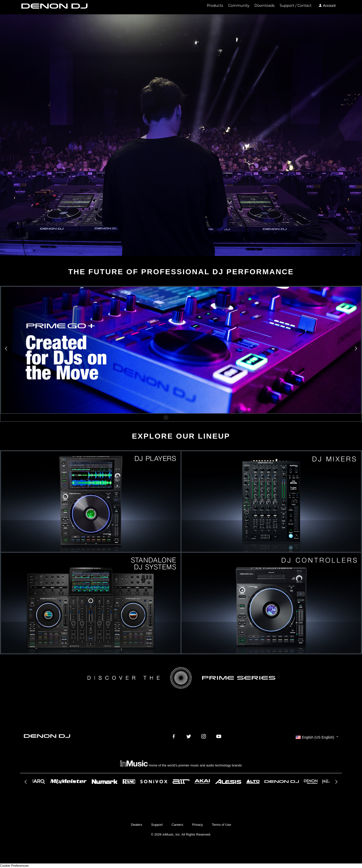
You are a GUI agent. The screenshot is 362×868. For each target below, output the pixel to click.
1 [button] (166, 418)
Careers (177, 825)
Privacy (197, 825)
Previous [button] (7, 350)
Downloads (264, 6)
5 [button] (196, 418)
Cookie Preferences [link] (14, 866)
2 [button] (173, 418)
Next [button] (355, 350)
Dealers (137, 825)
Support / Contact (296, 6)
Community (239, 6)
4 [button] (189, 418)
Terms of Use (222, 825)
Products (215, 6)
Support (157, 825)
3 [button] (181, 418)
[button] (317, 737)
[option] (181, 350)
